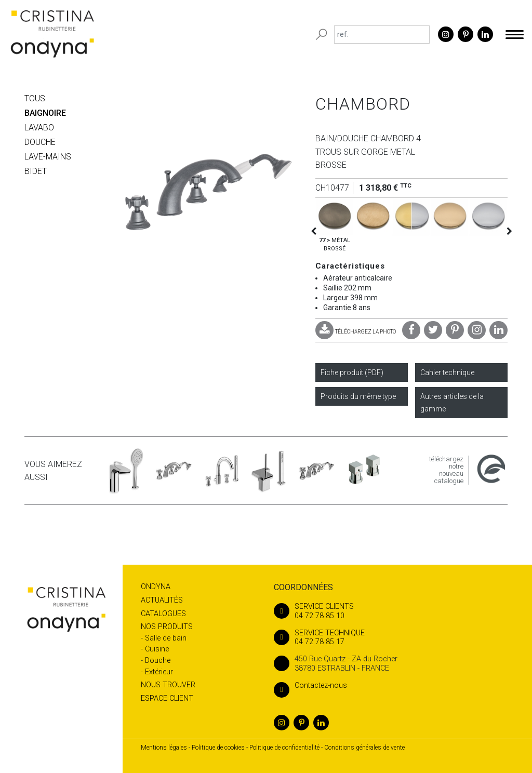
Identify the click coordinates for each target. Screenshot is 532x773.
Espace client (167, 698)
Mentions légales (164, 748)
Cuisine (157, 649)
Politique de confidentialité (284, 748)
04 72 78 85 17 (391, 637)
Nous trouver (168, 685)
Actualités (162, 600)
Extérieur (159, 672)
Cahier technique (447, 372)
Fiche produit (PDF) (352, 372)
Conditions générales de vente (364, 748)
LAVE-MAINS (48, 157)
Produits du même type (358, 396)
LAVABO (39, 128)
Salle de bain (166, 638)
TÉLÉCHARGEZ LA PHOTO (356, 332)
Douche (158, 661)
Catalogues (163, 614)
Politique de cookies (218, 748)
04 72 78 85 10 (391, 611)
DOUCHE (40, 142)
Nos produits (167, 627)
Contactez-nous (310, 685)
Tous (35, 98)
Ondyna (156, 587)
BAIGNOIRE (45, 113)
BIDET (36, 171)
